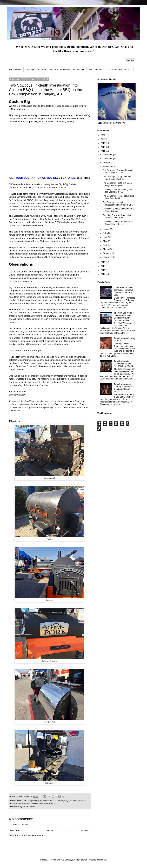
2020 (103, 139)
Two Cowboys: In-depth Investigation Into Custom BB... (118, 203)
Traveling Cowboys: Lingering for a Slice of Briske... (118, 210)
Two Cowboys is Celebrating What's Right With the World (123, 364)
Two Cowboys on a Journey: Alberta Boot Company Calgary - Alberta (124, 388)
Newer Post (15, 831)
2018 (103, 147)
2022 (103, 135)
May (105, 241)
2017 (103, 151)
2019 (103, 143)
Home (50, 831)
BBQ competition (30, 801)
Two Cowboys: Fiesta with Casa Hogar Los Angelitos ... (117, 184)
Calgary (67, 801)
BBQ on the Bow (17, 184)
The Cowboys (15, 70)
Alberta (19, 801)
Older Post (85, 831)
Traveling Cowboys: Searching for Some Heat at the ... (118, 223)
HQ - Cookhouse (96, 70)
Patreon (46, 404)
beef (55, 801)
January (107, 257)
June (106, 237)
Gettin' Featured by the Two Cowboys (67, 70)
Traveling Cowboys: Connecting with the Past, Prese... (117, 216)
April (105, 245)
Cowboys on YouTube (36, 70)
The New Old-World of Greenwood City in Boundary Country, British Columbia (124, 317)
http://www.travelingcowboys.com (42, 407)
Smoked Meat (37, 803)
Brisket (60, 801)
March (106, 249)
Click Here (83, 178)
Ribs (29, 803)
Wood (54, 803)
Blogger (103, 860)
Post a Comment (21, 825)
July (105, 233)
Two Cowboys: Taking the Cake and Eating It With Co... (117, 178)
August (107, 229)
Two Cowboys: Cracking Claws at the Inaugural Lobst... (118, 171)
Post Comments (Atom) (32, 835)
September (108, 167)
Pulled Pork (21, 803)
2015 (103, 266)
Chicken (75, 801)
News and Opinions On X (120, 70)
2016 (103, 262)
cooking (82, 801)
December (108, 155)
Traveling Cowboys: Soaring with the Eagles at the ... (117, 191)
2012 (103, 274)
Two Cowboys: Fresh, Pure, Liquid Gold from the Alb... (118, 197)
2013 (103, 270)
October (107, 163)
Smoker (47, 803)
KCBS (63, 119)
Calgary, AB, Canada (27, 807)
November (108, 159)
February (107, 253)
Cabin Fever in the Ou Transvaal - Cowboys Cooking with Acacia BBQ (124, 291)
